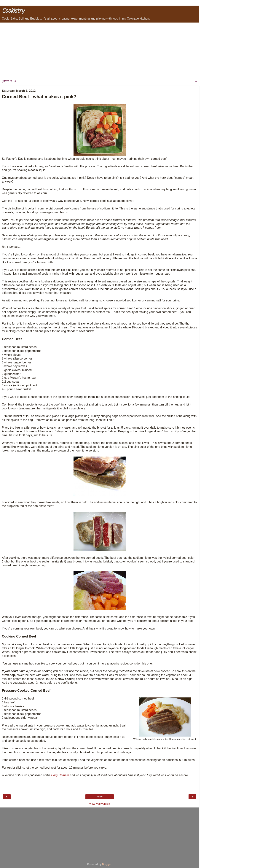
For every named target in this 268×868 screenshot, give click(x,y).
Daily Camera (60, 775)
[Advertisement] (100, 50)
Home (100, 797)
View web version (100, 804)
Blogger (107, 864)
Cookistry (13, 11)
